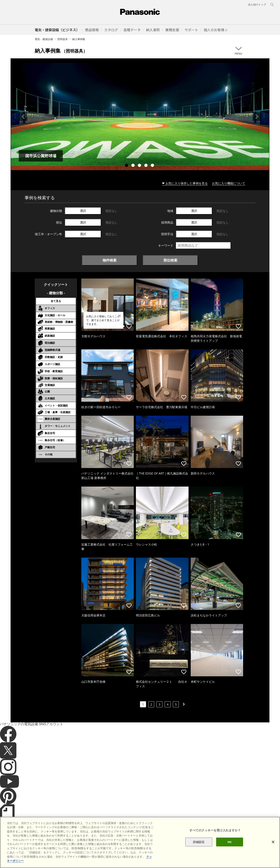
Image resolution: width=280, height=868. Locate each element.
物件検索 (110, 260)
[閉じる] (273, 852)
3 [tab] (140, 166)
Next (257, 117)
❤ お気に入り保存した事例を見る (185, 183)
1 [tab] (127, 166)
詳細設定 (199, 852)
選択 (83, 211)
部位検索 (170, 260)
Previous (23, 117)
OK (230, 852)
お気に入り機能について (229, 183)
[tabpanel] (140, 116)
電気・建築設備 (44, 39)
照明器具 (63, 39)
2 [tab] (134, 166)
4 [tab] (146, 166)
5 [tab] (153, 166)
